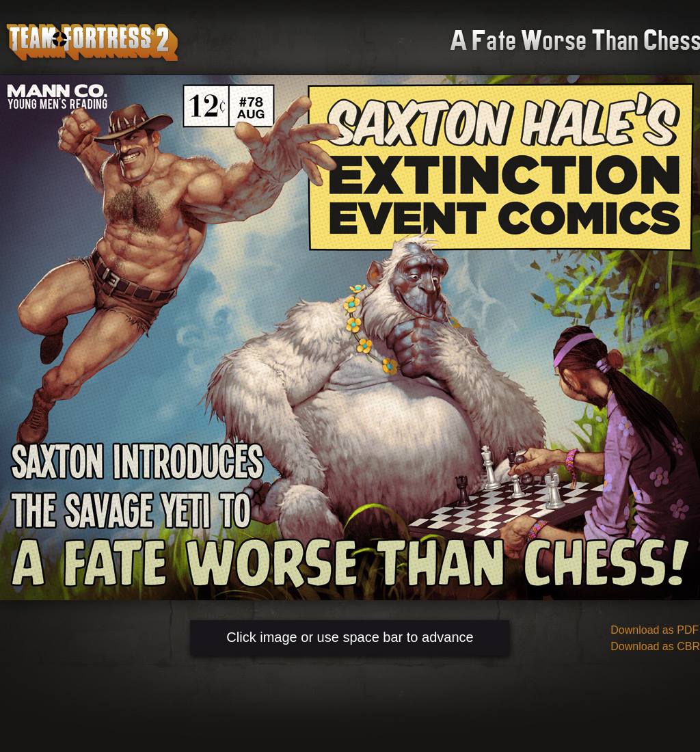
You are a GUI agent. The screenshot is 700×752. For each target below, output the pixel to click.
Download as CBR (655, 646)
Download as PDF (655, 630)
